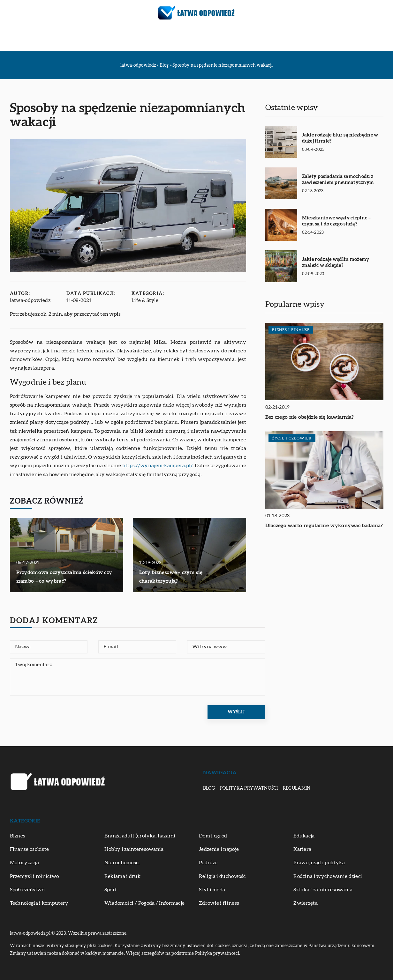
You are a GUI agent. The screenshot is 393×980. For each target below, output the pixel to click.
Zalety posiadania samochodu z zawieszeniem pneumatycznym (338, 180)
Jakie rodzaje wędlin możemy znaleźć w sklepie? (336, 263)
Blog (209, 788)
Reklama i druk (122, 876)
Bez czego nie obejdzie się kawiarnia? (310, 417)
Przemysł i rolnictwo (34, 876)
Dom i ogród (213, 836)
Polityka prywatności (249, 788)
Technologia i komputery (39, 903)
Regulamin (297, 788)
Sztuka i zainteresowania (218, 38)
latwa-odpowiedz (30, 300)
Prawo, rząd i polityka (319, 863)
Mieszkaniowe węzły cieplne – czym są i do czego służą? (336, 221)
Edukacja (94, 38)
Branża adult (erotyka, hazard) (140, 836)
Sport (111, 890)
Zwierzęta (324, 38)
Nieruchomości (122, 863)
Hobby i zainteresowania (134, 849)
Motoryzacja (131, 38)
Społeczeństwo (27, 890)
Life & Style (145, 300)
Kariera (302, 849)
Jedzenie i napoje (219, 849)
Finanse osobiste (30, 849)
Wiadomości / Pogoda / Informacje (145, 903)
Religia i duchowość (222, 876)
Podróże (166, 38)
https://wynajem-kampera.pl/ (157, 466)
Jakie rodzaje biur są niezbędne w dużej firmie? (340, 138)
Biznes (67, 38)
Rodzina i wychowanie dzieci (328, 876)
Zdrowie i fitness (281, 38)
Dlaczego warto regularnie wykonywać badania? (324, 526)
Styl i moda (212, 890)
